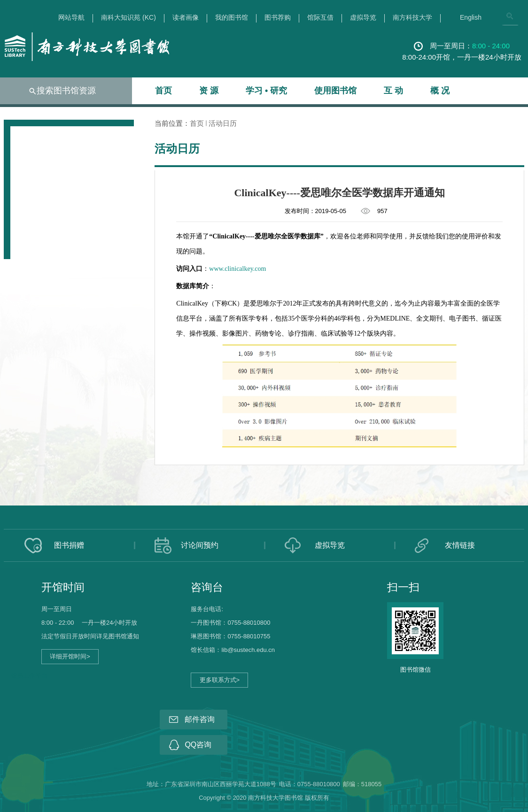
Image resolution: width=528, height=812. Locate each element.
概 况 (440, 91)
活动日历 (223, 123)
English (471, 18)
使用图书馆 (335, 91)
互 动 (393, 91)
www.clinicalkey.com (237, 269)
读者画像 (186, 18)
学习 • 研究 (266, 91)
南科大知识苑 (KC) (128, 18)
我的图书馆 (232, 18)
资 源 (209, 91)
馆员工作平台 (29, 676)
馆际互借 (320, 18)
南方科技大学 (412, 18)
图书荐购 (278, 18)
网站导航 (71, 18)
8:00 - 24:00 (491, 46)
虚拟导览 (363, 18)
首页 (163, 91)
